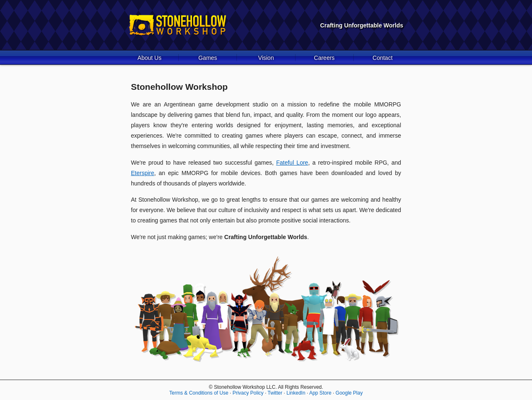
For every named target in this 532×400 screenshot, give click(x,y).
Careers (324, 58)
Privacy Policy (248, 393)
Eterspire (143, 173)
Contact (382, 58)
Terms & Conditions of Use (199, 393)
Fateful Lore (292, 163)
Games (208, 58)
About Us (150, 58)
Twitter (275, 393)
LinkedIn (296, 393)
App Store (320, 393)
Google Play (349, 393)
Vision (266, 58)
